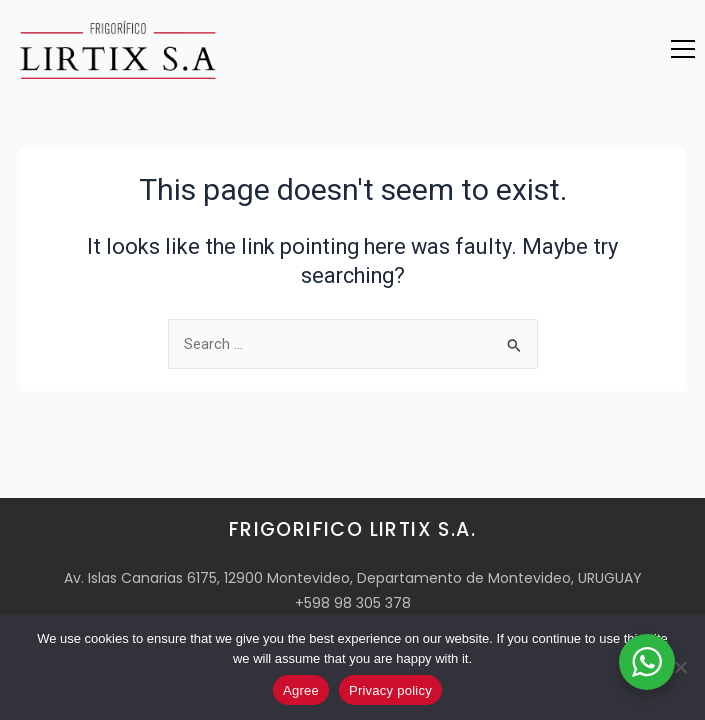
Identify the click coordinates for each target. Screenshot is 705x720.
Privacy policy (390, 690)
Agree (301, 690)
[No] (680, 667)
